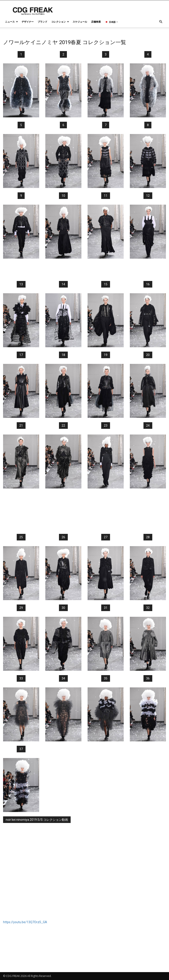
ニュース (12, 22)
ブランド (42, 22)
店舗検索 (96, 22)
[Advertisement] (84, 270)
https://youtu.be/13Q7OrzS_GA (25, 922)
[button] (161, 22)
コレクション (60, 22)
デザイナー (28, 22)
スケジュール (80, 22)
